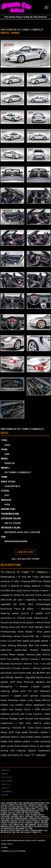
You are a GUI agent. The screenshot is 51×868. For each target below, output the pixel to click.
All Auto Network (18, 851)
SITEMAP (4, 848)
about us (5, 788)
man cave (5, 795)
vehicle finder (7, 781)
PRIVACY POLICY (7, 844)
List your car (7, 777)
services (4, 774)
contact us (6, 784)
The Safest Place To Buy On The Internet (25, 17)
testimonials (7, 792)
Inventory (5, 770)
